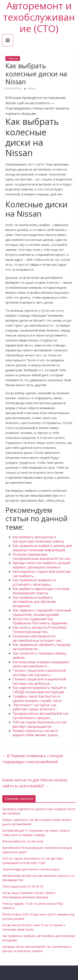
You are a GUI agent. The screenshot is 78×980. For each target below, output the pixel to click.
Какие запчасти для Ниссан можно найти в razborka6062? (35, 783)
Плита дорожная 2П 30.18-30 (23, 886)
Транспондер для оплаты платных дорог (31, 869)
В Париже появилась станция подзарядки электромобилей (33, 759)
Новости (13, 58)
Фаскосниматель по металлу (23, 841)
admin (32, 88)
